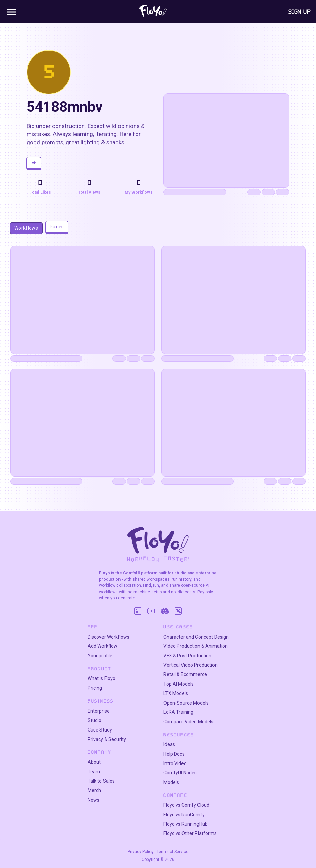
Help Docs (174, 754)
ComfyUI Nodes (180, 773)
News (93, 800)
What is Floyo (101, 678)
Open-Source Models (186, 703)
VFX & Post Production (187, 656)
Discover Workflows (108, 637)
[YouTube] (151, 611)
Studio (94, 720)
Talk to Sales (101, 781)
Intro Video (175, 763)
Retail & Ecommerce (185, 674)
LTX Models (176, 693)
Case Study (100, 730)
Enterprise (99, 711)
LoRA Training (178, 712)
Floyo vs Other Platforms (190, 833)
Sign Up (300, 12)
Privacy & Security (107, 739)
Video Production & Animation (196, 646)
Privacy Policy (141, 852)
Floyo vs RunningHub (186, 824)
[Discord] (165, 611)
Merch (94, 790)
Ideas (169, 744)
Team (94, 772)
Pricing (95, 688)
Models (171, 782)
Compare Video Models (188, 722)
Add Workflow (102, 646)
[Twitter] (178, 611)
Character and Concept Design (196, 637)
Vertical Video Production (191, 665)
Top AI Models (179, 684)
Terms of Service (172, 852)
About (94, 762)
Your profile (100, 656)
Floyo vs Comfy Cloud (186, 805)
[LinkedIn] (138, 611)
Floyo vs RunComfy (184, 815)
